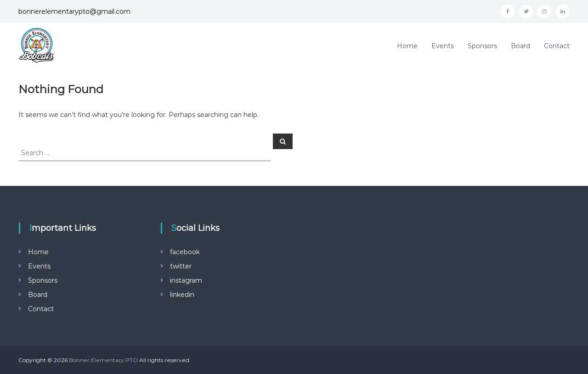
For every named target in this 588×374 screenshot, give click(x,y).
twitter (181, 266)
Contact (557, 46)
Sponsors (482, 46)
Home (407, 46)
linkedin (182, 295)
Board (520, 46)
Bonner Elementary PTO (103, 360)
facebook (185, 252)
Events (443, 46)
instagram (186, 280)
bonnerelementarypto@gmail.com (74, 11)
